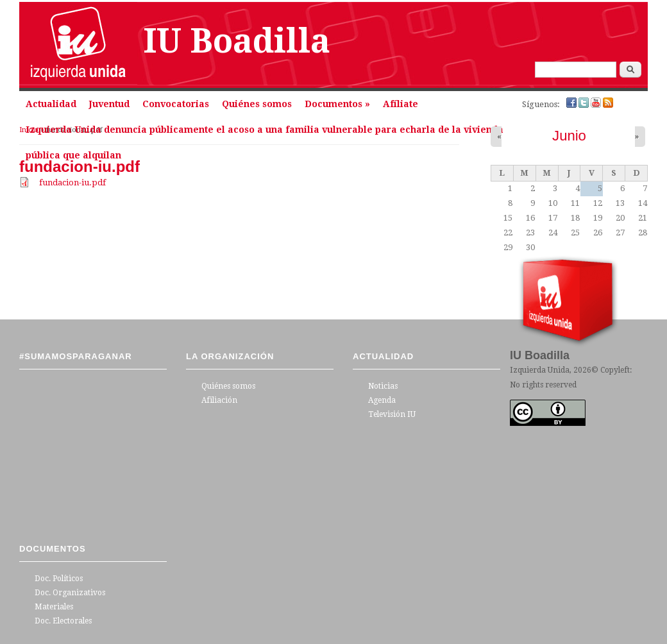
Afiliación (219, 400)
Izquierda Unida (540, 370)
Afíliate (401, 104)
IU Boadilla (237, 41)
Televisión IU (392, 414)
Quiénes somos (257, 104)
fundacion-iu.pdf (72, 182)
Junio (569, 136)
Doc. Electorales (63, 621)
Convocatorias (176, 104)
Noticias (383, 386)
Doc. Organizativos (70, 593)
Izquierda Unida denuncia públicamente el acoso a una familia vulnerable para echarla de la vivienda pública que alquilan (265, 133)
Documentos (337, 104)
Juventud (109, 104)
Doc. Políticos (59, 579)
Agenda (382, 400)
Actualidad (51, 104)
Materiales (54, 607)
